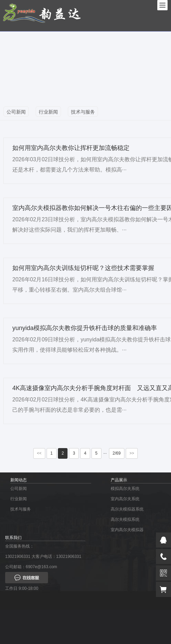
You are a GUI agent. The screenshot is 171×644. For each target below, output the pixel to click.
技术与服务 (83, 112)
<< (39, 453)
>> (132, 453)
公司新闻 (16, 112)
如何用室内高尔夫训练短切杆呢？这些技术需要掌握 (83, 268)
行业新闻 (48, 112)
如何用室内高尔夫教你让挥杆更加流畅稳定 (71, 148)
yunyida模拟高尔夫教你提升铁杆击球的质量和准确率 (85, 328)
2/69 (117, 453)
